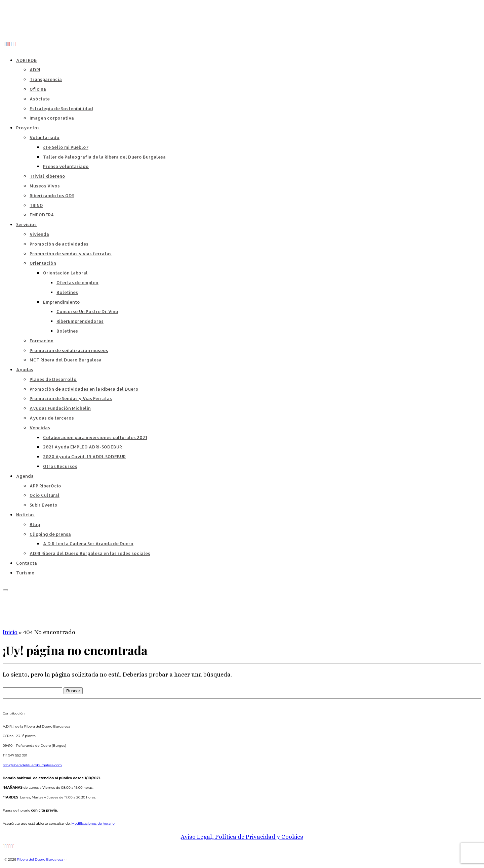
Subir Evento (44, 505)
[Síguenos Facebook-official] (6, 44)
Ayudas (25, 370)
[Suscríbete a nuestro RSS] (4, 44)
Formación (42, 341)
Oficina (38, 89)
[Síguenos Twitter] (13, 44)
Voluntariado (45, 137)
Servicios (26, 224)
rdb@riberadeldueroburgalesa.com (32, 765)
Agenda (25, 476)
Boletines (67, 292)
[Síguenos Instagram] (15, 44)
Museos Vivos (45, 186)
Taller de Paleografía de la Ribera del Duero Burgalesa (104, 157)
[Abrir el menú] (5, 590)
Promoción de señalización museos (69, 350)
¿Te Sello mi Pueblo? (66, 147)
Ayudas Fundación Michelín (60, 408)
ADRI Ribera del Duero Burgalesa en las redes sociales (90, 553)
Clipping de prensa (50, 534)
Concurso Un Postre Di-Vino (87, 311)
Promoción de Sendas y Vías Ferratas (71, 398)
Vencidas (40, 428)
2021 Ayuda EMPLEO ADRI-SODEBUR (83, 447)
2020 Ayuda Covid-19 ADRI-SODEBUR (84, 457)
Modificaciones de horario (93, 823)
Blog (35, 524)
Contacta (27, 563)
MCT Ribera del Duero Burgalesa (66, 360)
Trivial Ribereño (47, 176)
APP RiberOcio (45, 486)
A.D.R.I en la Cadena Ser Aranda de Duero (88, 544)
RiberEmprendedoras (80, 321)
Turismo (25, 573)
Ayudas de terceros (52, 418)
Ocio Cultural (45, 495)
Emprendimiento (62, 302)
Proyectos (28, 128)
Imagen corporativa (52, 118)
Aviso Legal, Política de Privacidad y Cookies (242, 837)
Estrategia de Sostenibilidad (61, 108)
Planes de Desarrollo (53, 379)
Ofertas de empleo (77, 283)
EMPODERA (42, 215)
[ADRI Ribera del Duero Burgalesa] (11, 44)
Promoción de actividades (59, 244)
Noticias (25, 515)
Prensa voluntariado (66, 166)
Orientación (43, 263)
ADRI (35, 70)
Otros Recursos (60, 466)
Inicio (10, 632)
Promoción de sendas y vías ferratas (71, 254)
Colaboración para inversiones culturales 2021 (95, 437)
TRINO (36, 205)
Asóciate (40, 99)
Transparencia (46, 79)
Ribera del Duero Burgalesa (40, 859)
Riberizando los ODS (52, 196)
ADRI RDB (27, 60)
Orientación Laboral (65, 273)
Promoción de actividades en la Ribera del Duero (84, 389)
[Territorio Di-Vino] (8, 44)
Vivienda (39, 234)
